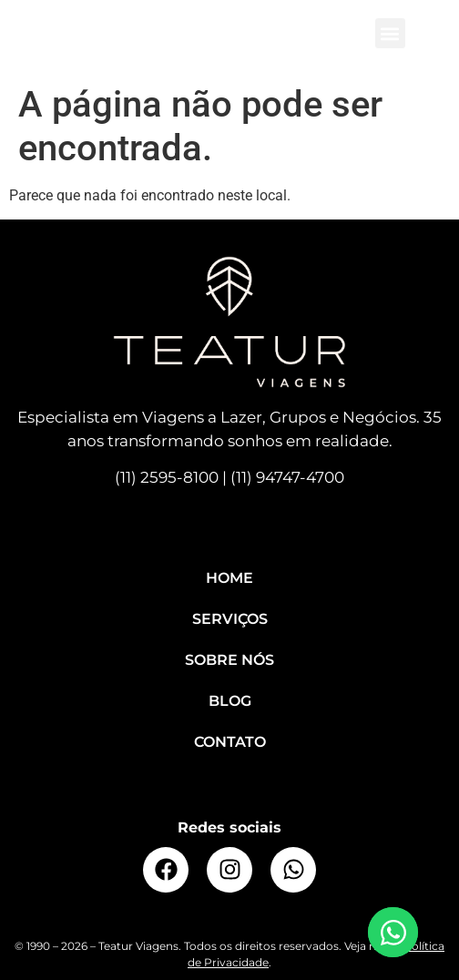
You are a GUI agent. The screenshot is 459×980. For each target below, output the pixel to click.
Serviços (230, 619)
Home (229, 578)
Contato (230, 742)
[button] (390, 33)
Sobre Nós (229, 660)
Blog (230, 701)
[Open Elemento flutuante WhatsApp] (393, 932)
